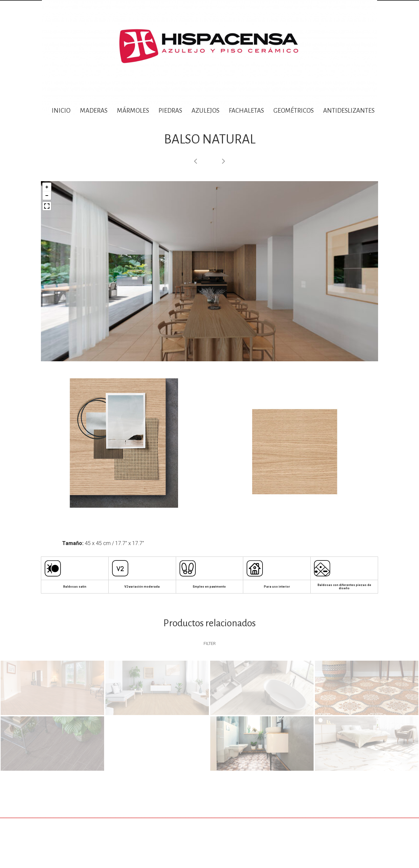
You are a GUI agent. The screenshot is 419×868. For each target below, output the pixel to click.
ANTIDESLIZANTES (349, 111)
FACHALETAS (246, 111)
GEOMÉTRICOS (293, 111)
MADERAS (94, 111)
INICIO (61, 111)
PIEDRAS (170, 111)
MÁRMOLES (133, 111)
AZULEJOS (205, 111)
